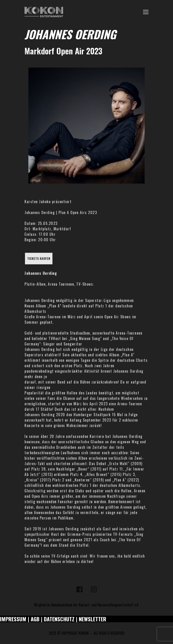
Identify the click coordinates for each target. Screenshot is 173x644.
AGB (35, 619)
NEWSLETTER (93, 619)
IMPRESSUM (13, 619)
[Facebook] (79, 589)
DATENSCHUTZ (59, 619)
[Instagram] (94, 589)
